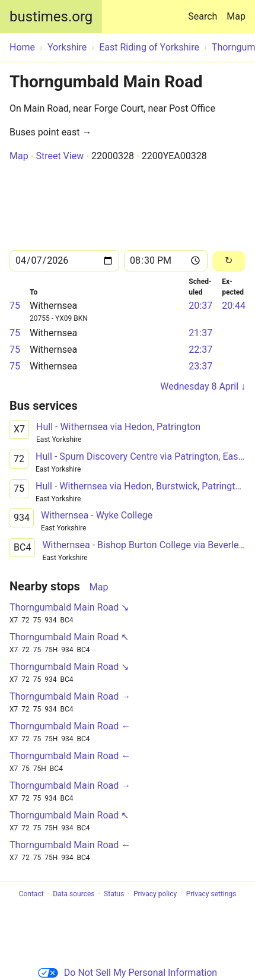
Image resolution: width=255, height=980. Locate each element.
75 (15, 306)
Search (205, 11)
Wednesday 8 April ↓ (203, 386)
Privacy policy (155, 894)
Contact (31, 894)
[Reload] (229, 261)
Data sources (74, 894)
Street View (60, 156)
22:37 (200, 350)
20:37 (200, 306)
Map (236, 16)
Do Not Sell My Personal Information (128, 973)
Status (114, 894)
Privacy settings (211, 894)
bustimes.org (51, 17)
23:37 (200, 366)
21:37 (200, 333)
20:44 (234, 306)
